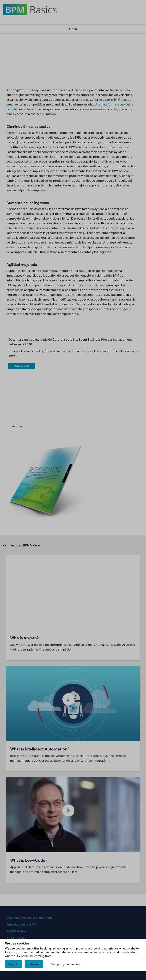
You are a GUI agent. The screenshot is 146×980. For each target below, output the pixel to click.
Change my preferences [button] (65, 964)
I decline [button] (34, 964)
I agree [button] (13, 964)
